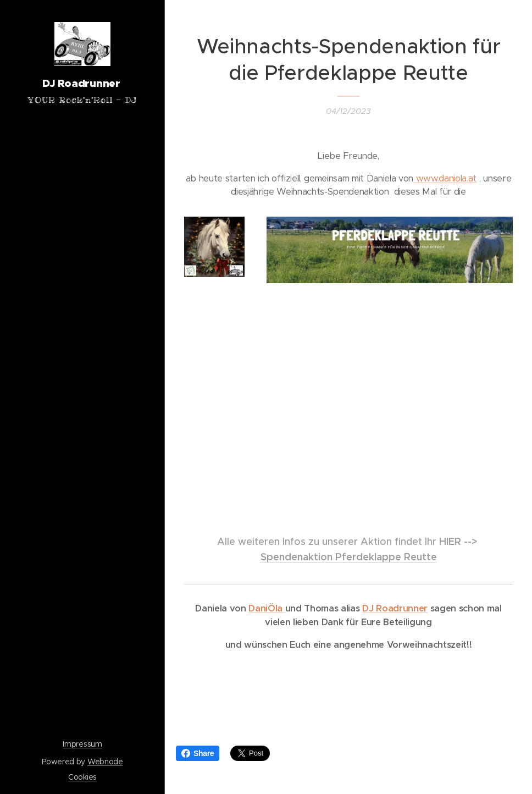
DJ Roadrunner (395, 608)
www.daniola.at (445, 178)
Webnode (105, 762)
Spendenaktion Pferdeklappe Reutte (349, 557)
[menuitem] (82, 386)
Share (198, 753)
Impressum (82, 744)
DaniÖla (267, 608)
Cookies (82, 777)
